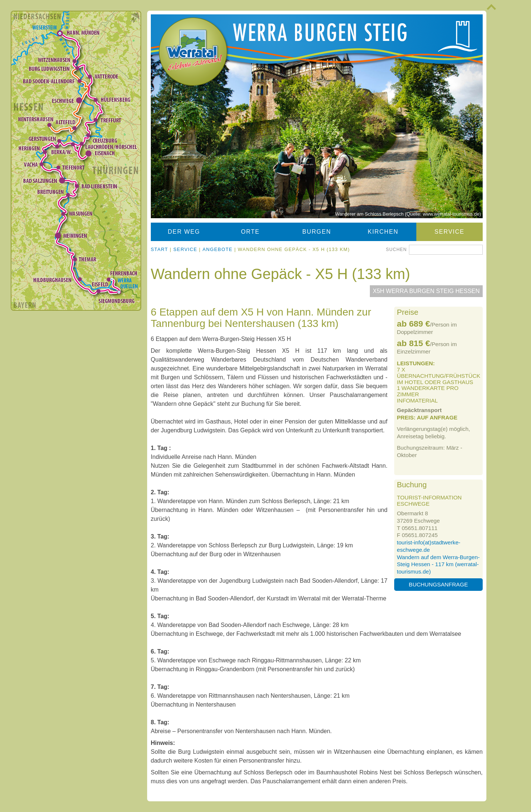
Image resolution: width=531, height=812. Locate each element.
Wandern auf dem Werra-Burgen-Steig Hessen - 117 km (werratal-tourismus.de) (438, 564)
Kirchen (383, 232)
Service (449, 232)
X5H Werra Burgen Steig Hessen (426, 291)
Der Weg (184, 232)
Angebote (217, 249)
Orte (251, 232)
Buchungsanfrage (438, 584)
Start (159, 249)
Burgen (317, 232)
